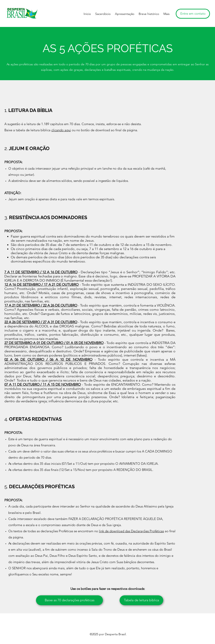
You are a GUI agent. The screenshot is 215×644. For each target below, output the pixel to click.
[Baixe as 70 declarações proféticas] (69, 600)
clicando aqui (61, 130)
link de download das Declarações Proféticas (131, 531)
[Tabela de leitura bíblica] (141, 600)
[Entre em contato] (193, 14)
